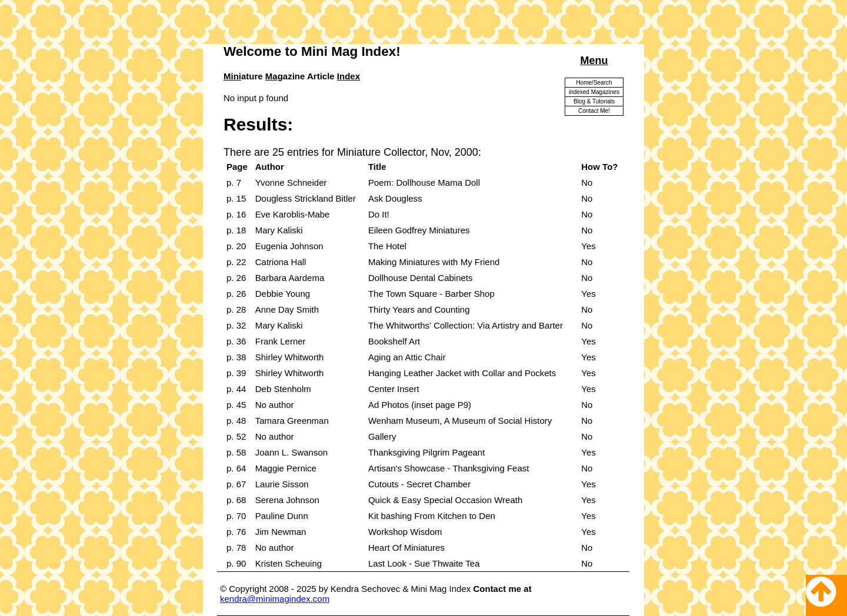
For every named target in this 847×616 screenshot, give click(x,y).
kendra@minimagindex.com (275, 599)
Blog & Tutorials (594, 101)
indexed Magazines (594, 92)
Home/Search (594, 83)
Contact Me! (594, 111)
